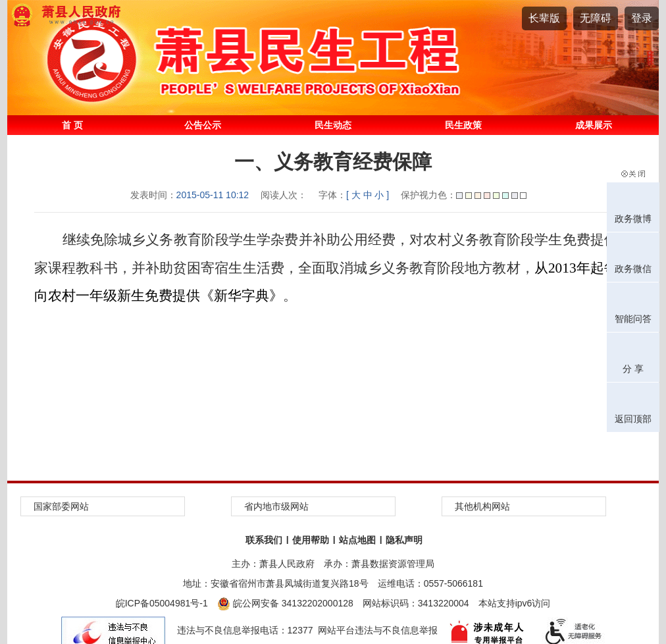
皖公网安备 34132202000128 (285, 603)
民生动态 (333, 125)
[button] (544, 18)
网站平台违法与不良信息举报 (378, 630)
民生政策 (463, 125)
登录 (642, 18)
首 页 (72, 125)
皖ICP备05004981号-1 (162, 603)
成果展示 (594, 125)
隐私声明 (404, 540)
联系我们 (264, 540)
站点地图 (357, 540)
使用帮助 (311, 540)
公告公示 (203, 125)
